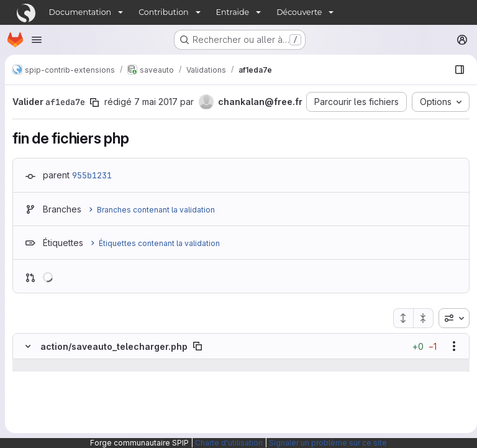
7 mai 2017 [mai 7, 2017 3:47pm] (156, 102)
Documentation (80, 12)
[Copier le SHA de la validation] (94, 103)
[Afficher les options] (449, 367)
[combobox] (449, 339)
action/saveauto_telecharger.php (114, 368)
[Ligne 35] (27, 424)
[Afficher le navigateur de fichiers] (455, 70)
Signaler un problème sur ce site (328, 443)
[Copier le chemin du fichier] (198, 367)
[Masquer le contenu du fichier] (28, 367)
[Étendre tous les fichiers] (398, 339)
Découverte (299, 12)
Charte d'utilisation (229, 443)
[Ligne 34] (27, 399)
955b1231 (92, 196)
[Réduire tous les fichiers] (419, 339)
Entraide (233, 12)
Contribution (163, 12)
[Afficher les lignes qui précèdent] (44, 386)
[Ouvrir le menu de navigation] (37, 40)
